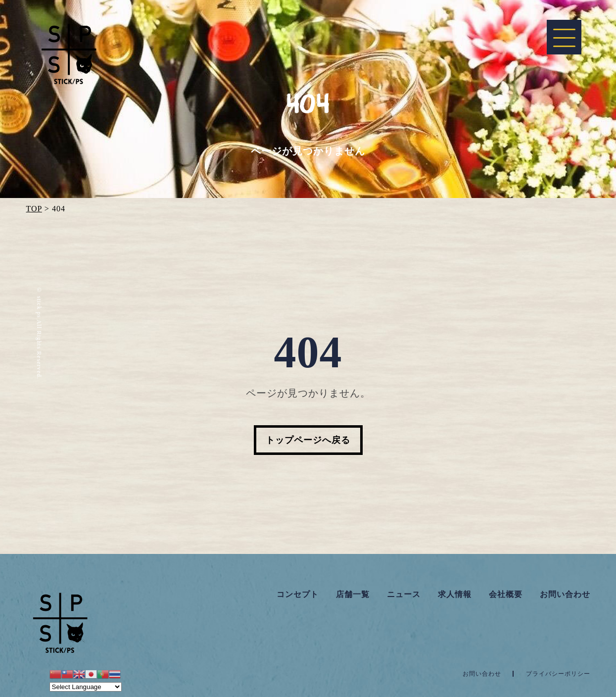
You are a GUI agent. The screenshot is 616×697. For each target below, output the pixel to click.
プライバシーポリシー (558, 674)
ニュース (404, 594)
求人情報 (455, 594)
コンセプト (298, 594)
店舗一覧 (353, 594)
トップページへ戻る (308, 440)
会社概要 (506, 594)
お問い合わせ (565, 594)
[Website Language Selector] (86, 687)
